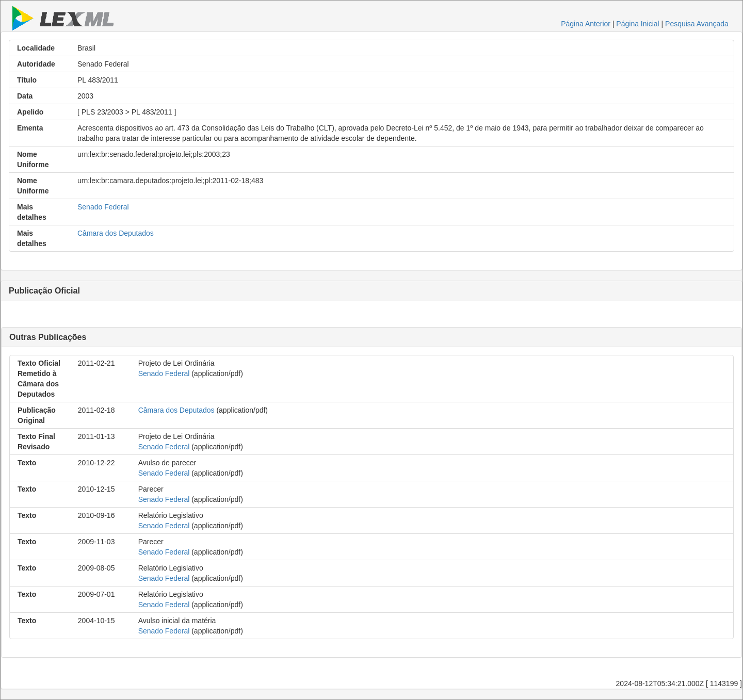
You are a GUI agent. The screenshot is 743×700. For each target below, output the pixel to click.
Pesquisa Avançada (697, 24)
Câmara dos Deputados (116, 233)
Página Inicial (637, 24)
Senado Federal (103, 207)
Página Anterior (586, 24)
